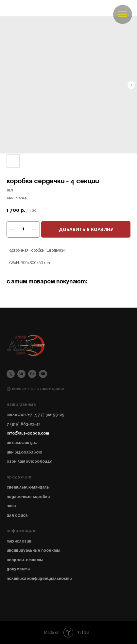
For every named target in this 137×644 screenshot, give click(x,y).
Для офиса (17, 516)
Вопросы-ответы (25, 560)
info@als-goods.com (28, 433)
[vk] (21, 374)
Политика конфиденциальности (39, 579)
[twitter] (11, 374)
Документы (18, 569)
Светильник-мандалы (28, 487)
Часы (11, 506)
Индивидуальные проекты (33, 551)
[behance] (32, 374)
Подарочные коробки (28, 497)
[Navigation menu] (123, 14)
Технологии (19, 541)
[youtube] (43, 374)
